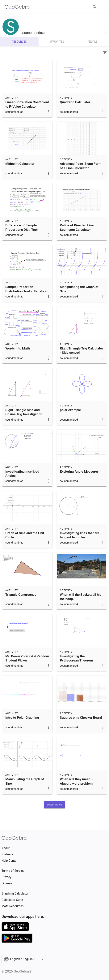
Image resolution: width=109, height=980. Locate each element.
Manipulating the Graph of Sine (79, 289)
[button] (54, 805)
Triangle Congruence (21, 595)
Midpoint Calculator (20, 164)
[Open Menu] (102, 7)
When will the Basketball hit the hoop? (80, 597)
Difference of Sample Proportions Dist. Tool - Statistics (23, 230)
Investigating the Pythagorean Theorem (76, 658)
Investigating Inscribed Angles (22, 474)
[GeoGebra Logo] (17, 7)
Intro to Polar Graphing (22, 718)
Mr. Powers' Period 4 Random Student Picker (27, 658)
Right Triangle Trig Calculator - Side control (82, 350)
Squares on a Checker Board (81, 718)
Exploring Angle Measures (79, 471)
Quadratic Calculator (75, 102)
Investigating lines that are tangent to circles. (80, 535)
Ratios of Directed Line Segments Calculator (77, 227)
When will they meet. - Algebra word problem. (77, 781)
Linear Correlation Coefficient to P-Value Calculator (27, 104)
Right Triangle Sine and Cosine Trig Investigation (24, 412)
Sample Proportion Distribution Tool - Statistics (26, 289)
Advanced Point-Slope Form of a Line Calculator (81, 166)
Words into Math (18, 348)
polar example (70, 410)
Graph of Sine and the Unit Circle (25, 535)
